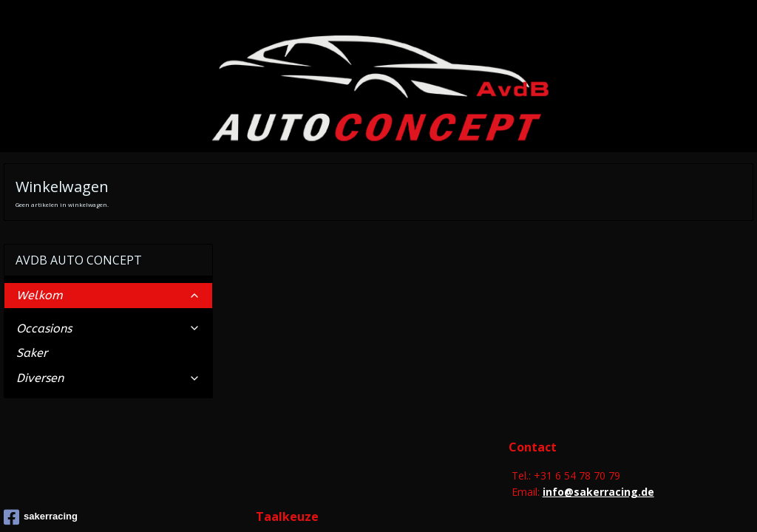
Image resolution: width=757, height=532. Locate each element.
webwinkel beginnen (426, 504)
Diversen (108, 297)
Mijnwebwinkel (555, 504)
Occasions (108, 248)
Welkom (108, 215)
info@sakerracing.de (598, 412)
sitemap (338, 504)
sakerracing (41, 437)
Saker (32, 273)
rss (369, 504)
